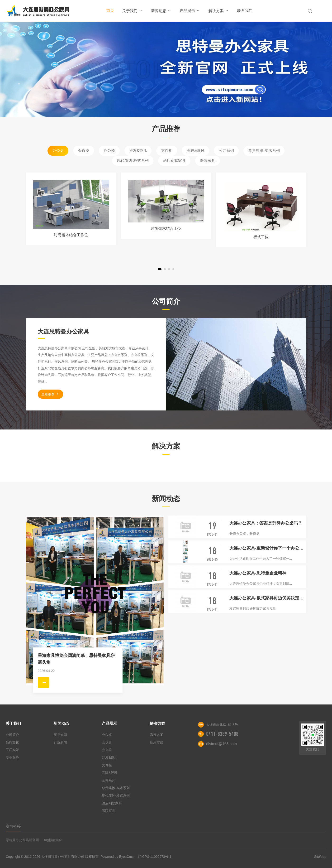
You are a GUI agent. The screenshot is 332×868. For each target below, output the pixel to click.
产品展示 (190, 11)
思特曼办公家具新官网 (22, 840)
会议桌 (84, 151)
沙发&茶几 (138, 151)
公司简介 (12, 735)
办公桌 (58, 151)
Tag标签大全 (53, 840)
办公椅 (109, 151)
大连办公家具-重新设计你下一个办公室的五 (268, 548)
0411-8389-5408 (222, 734)
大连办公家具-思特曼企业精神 (258, 573)
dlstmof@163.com (221, 744)
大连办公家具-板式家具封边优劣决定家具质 (268, 598)
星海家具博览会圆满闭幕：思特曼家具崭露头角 (76, 659)
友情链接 (13, 826)
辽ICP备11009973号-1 (155, 857)
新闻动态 (161, 11)
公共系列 (226, 151)
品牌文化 (12, 742)
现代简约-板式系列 (133, 161)
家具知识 (60, 735)
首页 (110, 11)
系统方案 (157, 735)
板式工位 (261, 237)
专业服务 (12, 757)
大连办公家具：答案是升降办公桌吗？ (266, 523)
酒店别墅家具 (174, 161)
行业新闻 (60, 742)
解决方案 (219, 11)
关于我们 (132, 11)
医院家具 (208, 161)
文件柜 (167, 151)
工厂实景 (12, 750)
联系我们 (245, 11)
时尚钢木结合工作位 (71, 235)
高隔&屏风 (196, 151)
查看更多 (50, 394)
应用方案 (157, 742)
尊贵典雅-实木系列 (264, 151)
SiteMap (320, 857)
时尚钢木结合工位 (166, 229)
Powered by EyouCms (117, 857)
